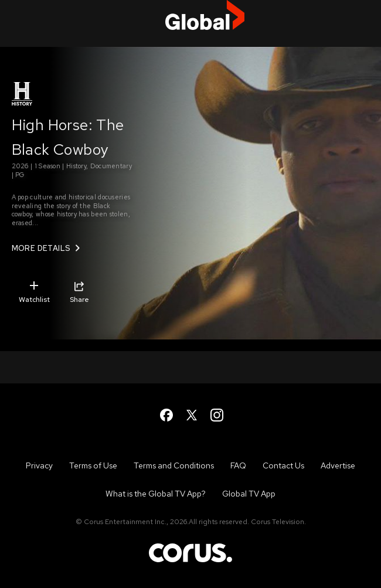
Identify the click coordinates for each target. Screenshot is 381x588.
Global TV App (249, 494)
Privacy (39, 465)
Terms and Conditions (174, 465)
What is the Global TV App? (156, 494)
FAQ (238, 465)
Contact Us (283, 465)
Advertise (338, 465)
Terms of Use (93, 465)
